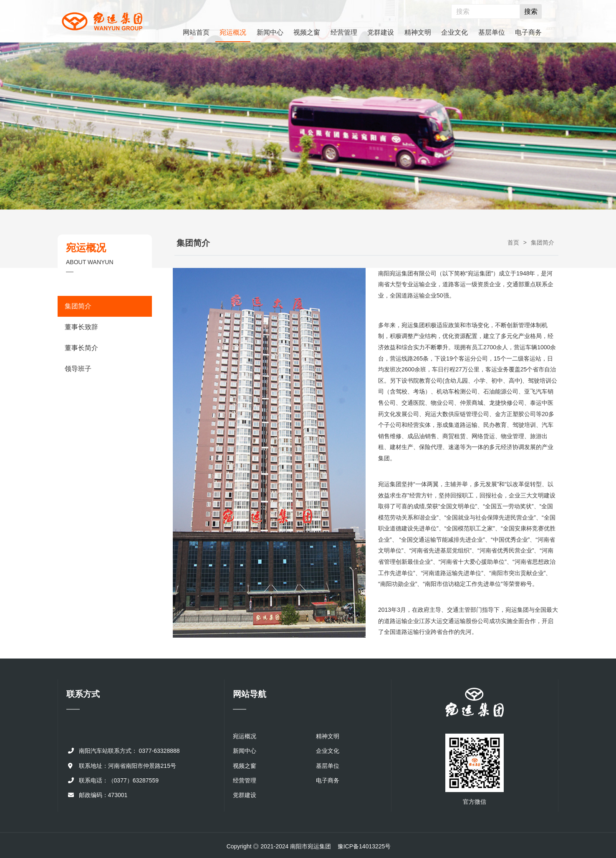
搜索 (531, 11)
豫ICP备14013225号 (364, 846)
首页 (513, 242)
